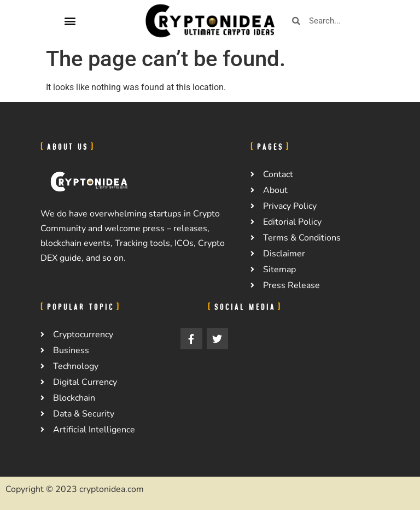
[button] (70, 21)
